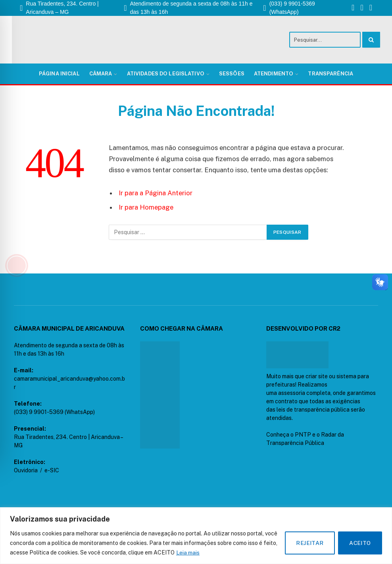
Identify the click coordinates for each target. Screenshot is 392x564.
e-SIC (52, 470)
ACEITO (359, 543)
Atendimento (274, 74)
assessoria (292, 393)
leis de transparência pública (313, 410)
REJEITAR (308, 543)
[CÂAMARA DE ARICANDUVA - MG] (160, 395)
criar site (317, 376)
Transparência (331, 74)
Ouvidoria (26, 470)
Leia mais (188, 552)
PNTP (303, 435)
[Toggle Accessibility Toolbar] (17, 266)
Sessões (232, 74)
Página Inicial (59, 74)
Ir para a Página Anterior (156, 193)
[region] (196, 536)
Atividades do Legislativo (166, 74)
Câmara (101, 74)
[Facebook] (353, 8)
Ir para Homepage (146, 207)
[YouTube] (371, 8)
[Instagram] (362, 8)
